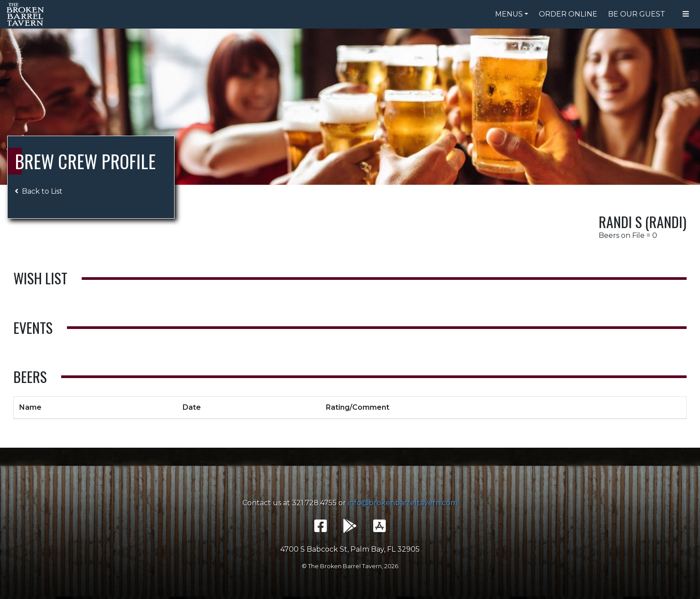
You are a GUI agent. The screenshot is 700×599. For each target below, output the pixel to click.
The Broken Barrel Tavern (27, 14)
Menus (509, 14)
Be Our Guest (637, 14)
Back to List (39, 191)
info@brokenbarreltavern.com (403, 503)
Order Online (568, 14)
